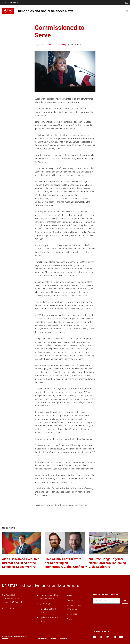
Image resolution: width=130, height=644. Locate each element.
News (69, 595)
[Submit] (125, 601)
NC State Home (10, 3)
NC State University (58, 45)
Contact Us (45, 604)
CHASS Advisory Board (51, 505)
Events (70, 600)
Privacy (70, 619)
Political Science (80, 505)
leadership (66, 505)
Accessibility (72, 614)
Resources (63, 639)
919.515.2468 (8, 608)
